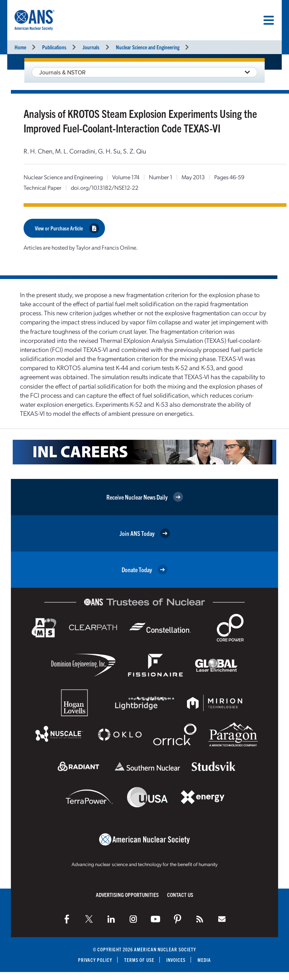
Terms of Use (139, 959)
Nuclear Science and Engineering (148, 47)
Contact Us (180, 894)
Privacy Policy (95, 959)
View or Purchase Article (67, 228)
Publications (54, 47)
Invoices (176, 959)
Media (205, 959)
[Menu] (269, 20)
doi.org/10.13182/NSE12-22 (105, 187)
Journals (91, 47)
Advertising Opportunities (127, 894)
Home (20, 47)
